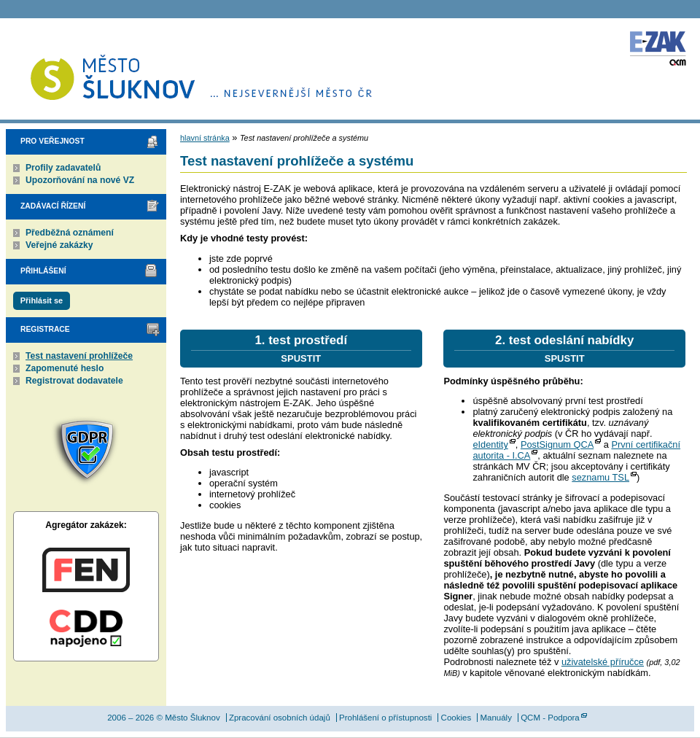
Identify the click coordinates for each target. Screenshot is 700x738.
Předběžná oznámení (70, 233)
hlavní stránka (205, 138)
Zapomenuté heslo (65, 368)
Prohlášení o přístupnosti (385, 718)
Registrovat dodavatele (74, 381)
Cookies (456, 718)
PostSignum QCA (557, 444)
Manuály (496, 718)
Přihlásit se (42, 300)
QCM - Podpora (550, 718)
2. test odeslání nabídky (564, 349)
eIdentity (490, 444)
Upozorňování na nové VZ (80, 180)
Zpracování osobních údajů (280, 718)
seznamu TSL (600, 477)
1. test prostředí (301, 349)
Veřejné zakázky (59, 245)
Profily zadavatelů (63, 168)
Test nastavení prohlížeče (79, 356)
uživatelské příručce (603, 662)
